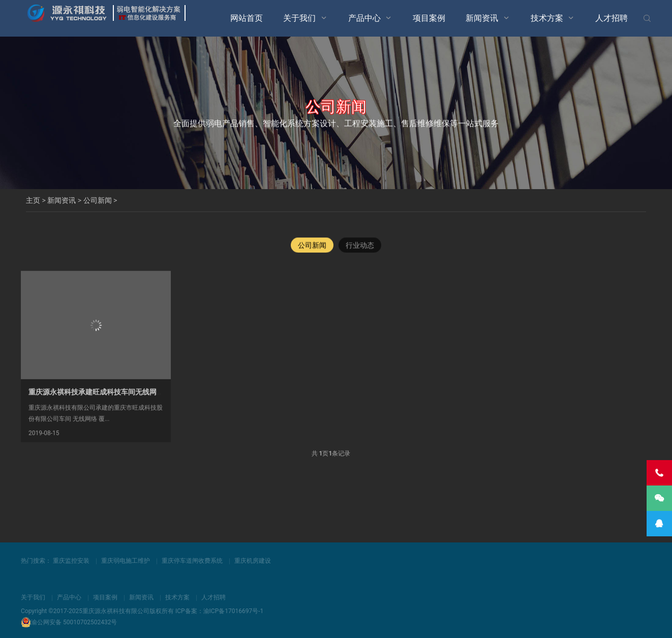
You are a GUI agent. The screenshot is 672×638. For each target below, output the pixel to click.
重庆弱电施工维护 (126, 561)
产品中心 (364, 18)
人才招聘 (612, 18)
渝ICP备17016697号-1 (234, 611)
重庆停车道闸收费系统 (192, 561)
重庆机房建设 (253, 561)
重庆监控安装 (71, 561)
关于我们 (299, 18)
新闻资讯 (482, 18)
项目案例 (429, 18)
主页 (33, 200)
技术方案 (547, 18)
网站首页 (247, 18)
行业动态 (360, 246)
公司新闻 (98, 200)
